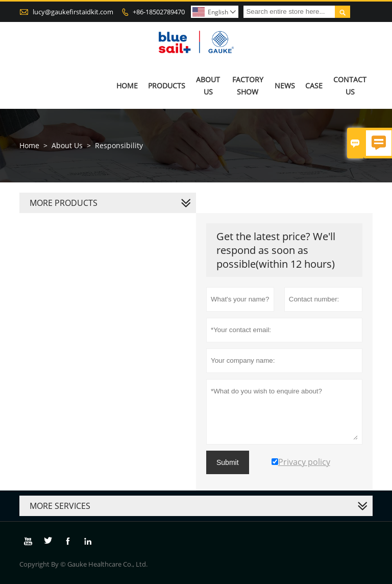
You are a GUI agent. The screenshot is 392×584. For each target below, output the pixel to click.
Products (167, 86)
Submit (228, 462)
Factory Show (248, 86)
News (285, 86)
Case (314, 86)
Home (127, 86)
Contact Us (350, 86)
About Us (208, 86)
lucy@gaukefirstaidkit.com (73, 12)
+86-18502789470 (159, 12)
